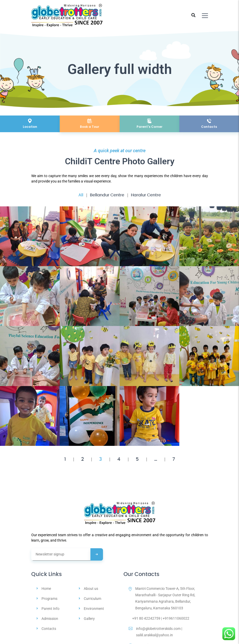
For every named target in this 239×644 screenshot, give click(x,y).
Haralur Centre (146, 195)
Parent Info (50, 609)
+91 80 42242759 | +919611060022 (159, 618)
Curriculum (92, 599)
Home (46, 589)
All (81, 195)
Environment (94, 609)
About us (91, 589)
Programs (49, 599)
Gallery (89, 619)
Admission (50, 619)
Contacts (49, 629)
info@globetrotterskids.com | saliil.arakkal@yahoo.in (155, 632)
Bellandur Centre (107, 195)
